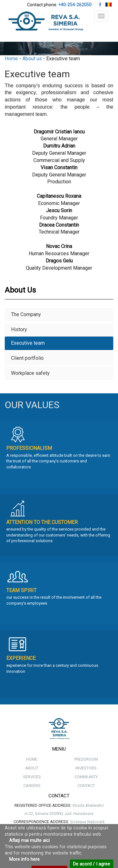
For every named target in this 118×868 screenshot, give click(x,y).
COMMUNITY (86, 777)
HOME (32, 759)
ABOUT (32, 768)
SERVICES (32, 777)
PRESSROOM (86, 759)
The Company (26, 314)
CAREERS (32, 786)
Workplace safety (30, 373)
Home (11, 59)
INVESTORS (86, 768)
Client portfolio (27, 358)
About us (32, 59)
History (19, 329)
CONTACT (86, 786)
